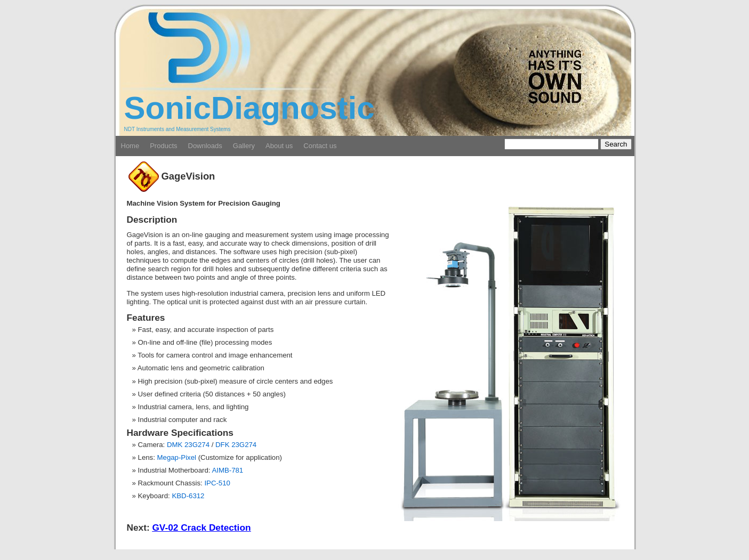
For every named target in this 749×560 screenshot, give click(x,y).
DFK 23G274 (236, 445)
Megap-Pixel (177, 457)
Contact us (320, 146)
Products (163, 146)
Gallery (244, 146)
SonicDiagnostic (249, 108)
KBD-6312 (188, 496)
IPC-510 (217, 483)
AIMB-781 (227, 470)
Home (130, 146)
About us (279, 146)
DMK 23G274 (188, 445)
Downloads (205, 146)
